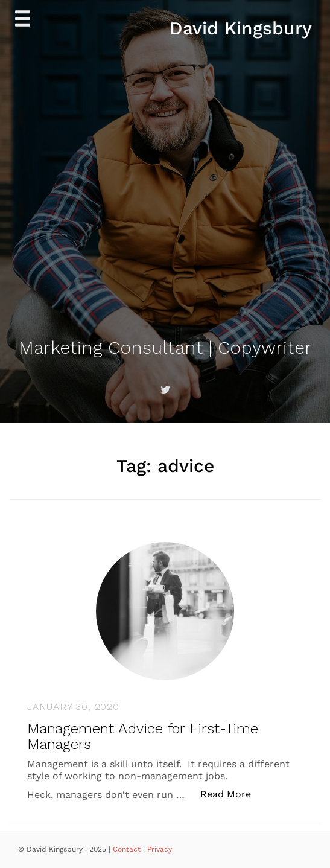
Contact (128, 849)
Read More (232, 793)
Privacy (160, 849)
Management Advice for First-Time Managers (143, 736)
